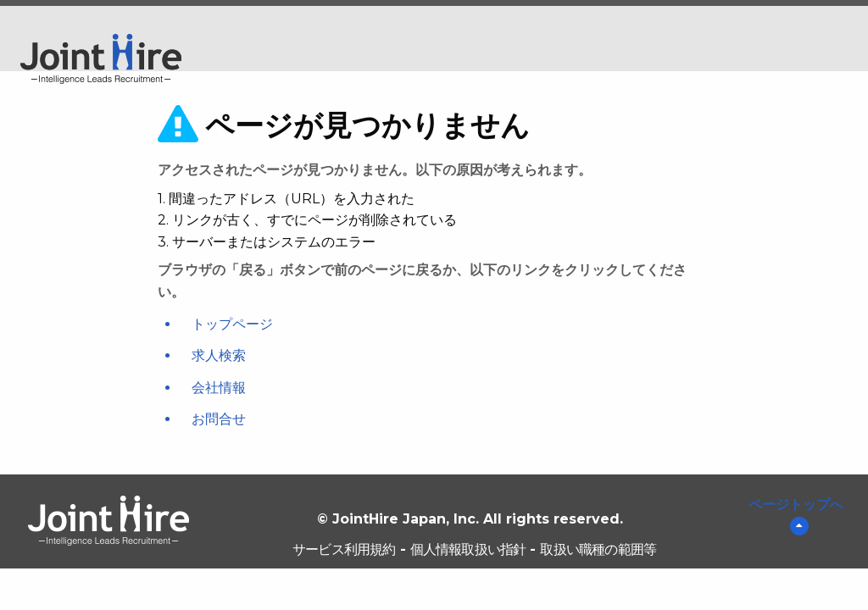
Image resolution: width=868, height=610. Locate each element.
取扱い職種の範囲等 (598, 549)
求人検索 (219, 355)
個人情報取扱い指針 (468, 549)
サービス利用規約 (344, 549)
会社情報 (219, 388)
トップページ (232, 324)
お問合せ (219, 419)
